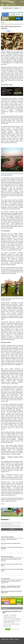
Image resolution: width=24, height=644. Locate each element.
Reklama (12, 639)
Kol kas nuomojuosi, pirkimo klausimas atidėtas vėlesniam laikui (11, 621)
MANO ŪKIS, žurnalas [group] (8, 8)
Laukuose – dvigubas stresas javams (9, 539)
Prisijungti (12, 529)
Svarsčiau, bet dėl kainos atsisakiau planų (12, 619)
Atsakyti (8, 629)
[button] (1, 8)
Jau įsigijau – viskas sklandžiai (9, 615)
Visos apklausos (15, 629)
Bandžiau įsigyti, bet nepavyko (9, 617)
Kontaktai (17, 639)
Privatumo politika (5, 639)
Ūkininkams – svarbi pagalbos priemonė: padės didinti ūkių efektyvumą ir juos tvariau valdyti (11, 587)
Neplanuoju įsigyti (7, 626)
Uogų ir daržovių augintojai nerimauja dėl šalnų (11, 543)
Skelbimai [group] (16, 8)
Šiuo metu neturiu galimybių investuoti (11, 624)
